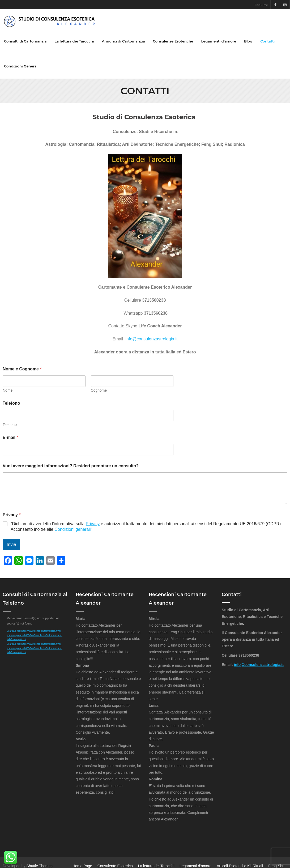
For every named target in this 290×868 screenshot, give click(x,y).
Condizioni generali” (73, 529)
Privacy (93, 524)
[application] (35, 634)
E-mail (10, 437)
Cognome (99, 390)
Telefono (11, 403)
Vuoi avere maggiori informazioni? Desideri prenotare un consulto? (71, 466)
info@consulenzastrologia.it (152, 339)
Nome (8, 390)
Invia (11, 544)
